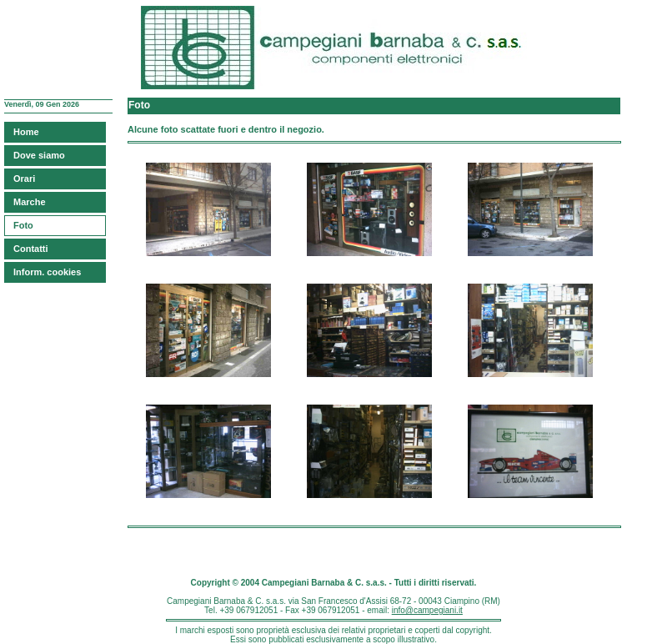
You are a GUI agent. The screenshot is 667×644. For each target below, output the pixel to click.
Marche (30, 202)
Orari (24, 179)
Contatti (31, 249)
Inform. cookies (47, 272)
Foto (23, 225)
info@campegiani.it (427, 610)
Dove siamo (39, 155)
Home (26, 132)
